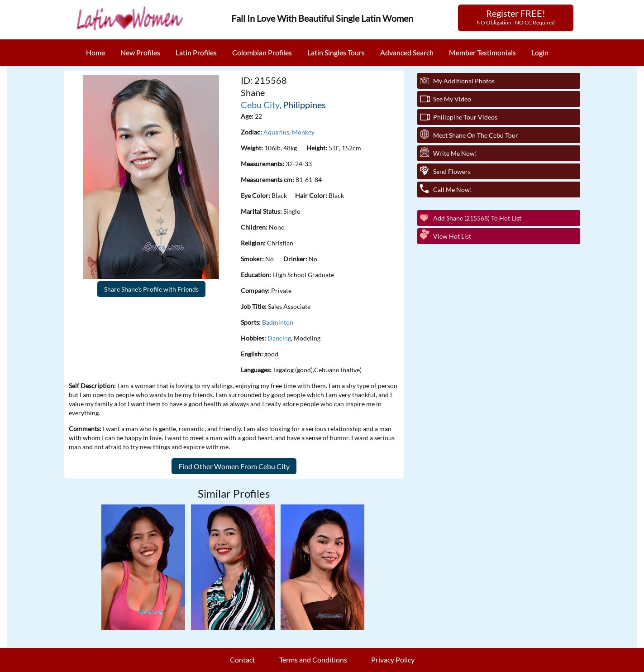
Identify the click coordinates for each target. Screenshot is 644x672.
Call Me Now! (453, 190)
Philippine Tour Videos (465, 117)
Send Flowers (452, 171)
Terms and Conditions (313, 660)
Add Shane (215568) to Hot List (477, 218)
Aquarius (276, 132)
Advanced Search (407, 52)
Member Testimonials (482, 52)
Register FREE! (516, 17)
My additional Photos (464, 81)
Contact (243, 660)
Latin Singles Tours (336, 52)
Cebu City (260, 105)
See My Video (452, 99)
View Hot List (452, 236)
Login (540, 52)
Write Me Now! (455, 153)
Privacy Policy (393, 660)
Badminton (278, 322)
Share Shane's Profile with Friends (151, 289)
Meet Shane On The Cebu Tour (476, 135)
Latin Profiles (196, 52)
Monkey (303, 132)
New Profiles (140, 52)
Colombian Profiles (262, 52)
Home (95, 52)
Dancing (279, 338)
